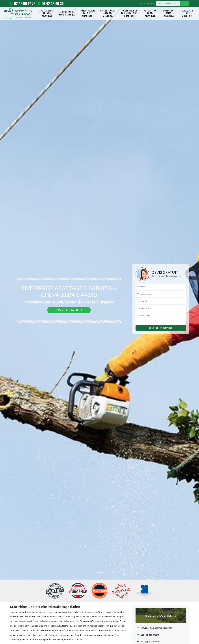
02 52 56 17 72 (23, 3)
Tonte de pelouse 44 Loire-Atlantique (87, 13)
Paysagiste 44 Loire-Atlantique (150, 13)
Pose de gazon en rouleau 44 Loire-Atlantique (129, 13)
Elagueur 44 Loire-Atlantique (187, 13)
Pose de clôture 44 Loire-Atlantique (108, 13)
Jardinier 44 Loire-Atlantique (169, 13)
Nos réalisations (69, 310)
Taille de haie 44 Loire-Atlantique (67, 13)
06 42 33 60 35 (51, 3)
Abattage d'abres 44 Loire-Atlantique (47, 13)
